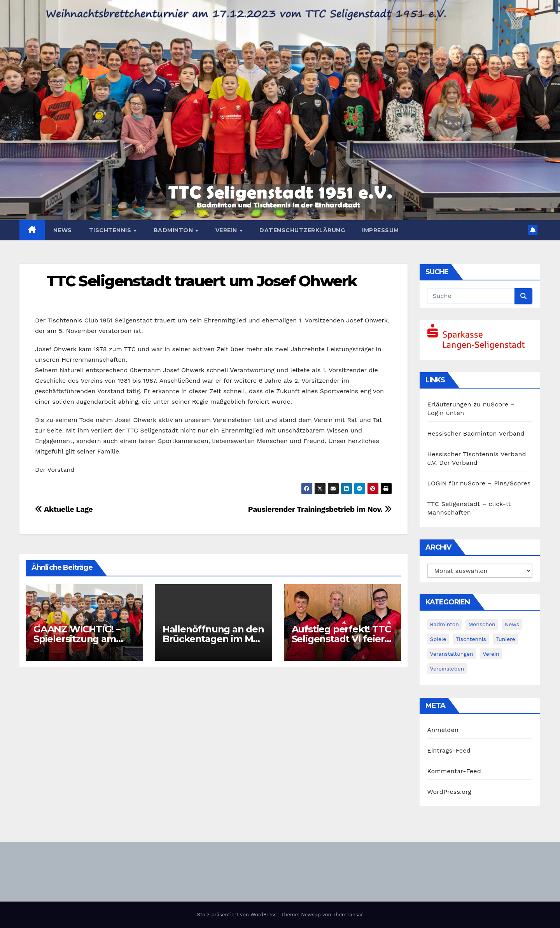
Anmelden (443, 730)
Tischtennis (111, 230)
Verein (227, 230)
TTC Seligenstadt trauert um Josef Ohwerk (202, 281)
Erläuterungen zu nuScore (468, 404)
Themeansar (348, 915)
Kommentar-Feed (454, 771)
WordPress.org (450, 792)
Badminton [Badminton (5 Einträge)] (444, 624)
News (63, 230)
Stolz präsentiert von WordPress (237, 915)
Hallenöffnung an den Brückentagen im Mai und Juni (213, 639)
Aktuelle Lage (64, 509)
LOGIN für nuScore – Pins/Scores (479, 483)
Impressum (381, 230)
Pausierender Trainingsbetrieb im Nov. (320, 509)
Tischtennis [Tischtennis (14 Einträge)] (471, 639)
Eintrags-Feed (449, 750)
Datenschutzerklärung (302, 230)
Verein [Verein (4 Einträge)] (491, 654)
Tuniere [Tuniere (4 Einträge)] (505, 639)
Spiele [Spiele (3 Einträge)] (438, 639)
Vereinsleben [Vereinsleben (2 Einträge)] (447, 669)
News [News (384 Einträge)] (512, 624)
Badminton (174, 230)
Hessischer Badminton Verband (476, 433)
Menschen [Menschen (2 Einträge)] (482, 624)
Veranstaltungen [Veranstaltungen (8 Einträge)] (452, 654)
